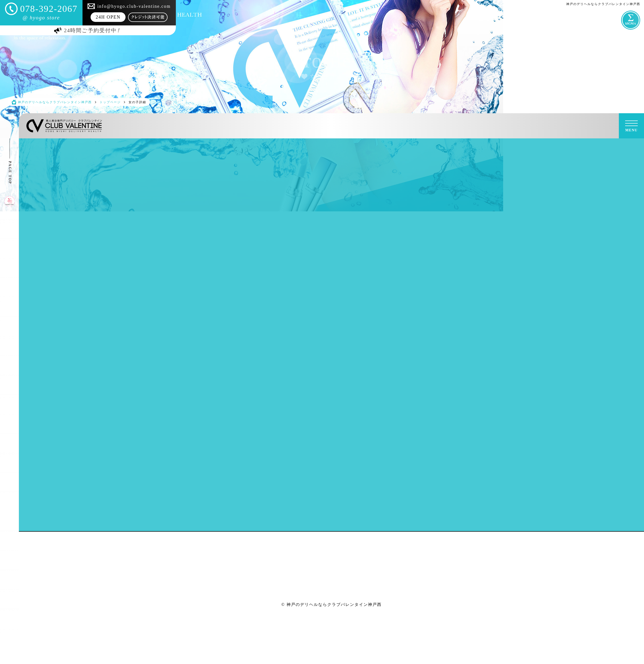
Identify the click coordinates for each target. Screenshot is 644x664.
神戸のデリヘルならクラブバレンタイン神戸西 (334, 604)
